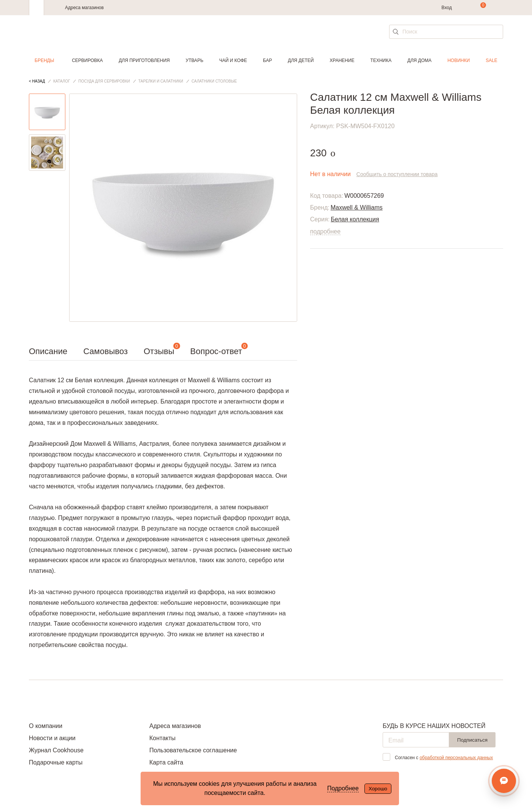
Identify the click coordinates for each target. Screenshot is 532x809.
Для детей (301, 60)
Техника (381, 60)
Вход (447, 8)
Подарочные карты (56, 762)
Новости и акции (52, 738)
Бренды (44, 60)
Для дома (419, 60)
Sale (492, 60)
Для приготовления (144, 60)
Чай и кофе (233, 60)
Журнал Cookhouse (56, 750)
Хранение (342, 60)
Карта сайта (166, 762)
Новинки (458, 60)
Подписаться (472, 740)
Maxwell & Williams (357, 207)
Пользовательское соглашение (193, 750)
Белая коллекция (355, 219)
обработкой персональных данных (456, 758)
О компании (46, 726)
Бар (268, 60)
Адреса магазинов (84, 8)
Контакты (162, 738)
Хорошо (378, 789)
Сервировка (87, 60)
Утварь (195, 60)
